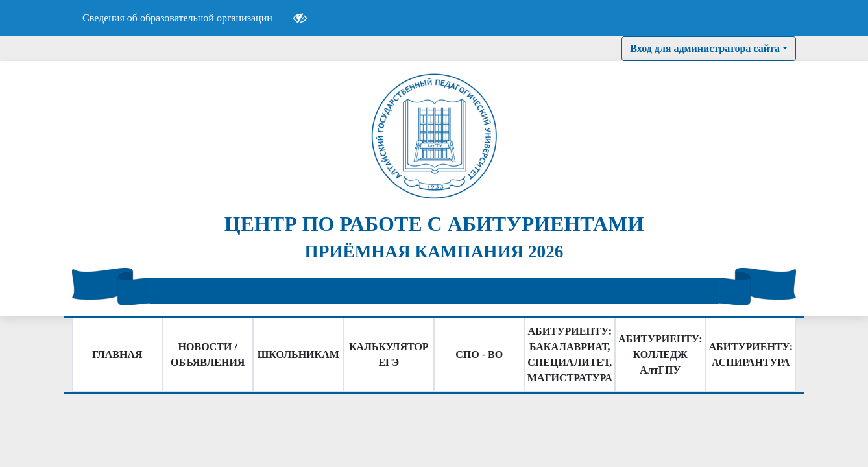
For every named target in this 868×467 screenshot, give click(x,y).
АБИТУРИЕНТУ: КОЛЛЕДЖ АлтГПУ (660, 354)
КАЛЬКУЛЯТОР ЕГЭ (389, 354)
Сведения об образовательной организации (177, 18)
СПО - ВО (479, 354)
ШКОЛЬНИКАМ (298, 354)
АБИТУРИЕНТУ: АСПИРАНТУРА (751, 354)
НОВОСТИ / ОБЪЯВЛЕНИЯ (208, 354)
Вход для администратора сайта (705, 48)
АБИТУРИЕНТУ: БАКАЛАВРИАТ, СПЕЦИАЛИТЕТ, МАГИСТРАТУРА (570, 354)
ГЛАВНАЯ (117, 354)
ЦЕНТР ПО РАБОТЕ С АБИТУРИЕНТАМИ (434, 224)
